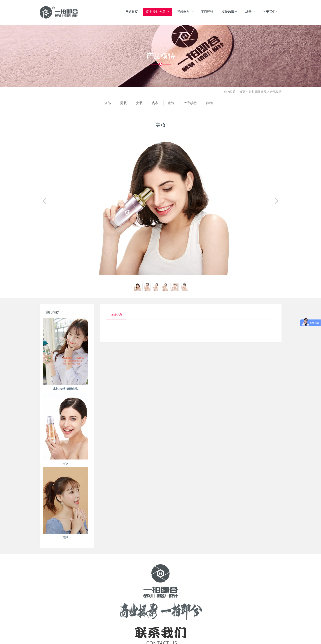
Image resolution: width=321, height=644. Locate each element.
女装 (139, 103)
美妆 (65, 463)
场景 (250, 12)
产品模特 (276, 92)
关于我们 (271, 12)
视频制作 (185, 12)
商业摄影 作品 (157, 12)
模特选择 (229, 12)
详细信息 (116, 315)
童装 (171, 103)
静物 (209, 103)
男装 (123, 103)
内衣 (155, 103)
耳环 (65, 538)
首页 (242, 92)
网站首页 (132, 12)
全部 (107, 103)
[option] (161, 202)
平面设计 (207, 12)
